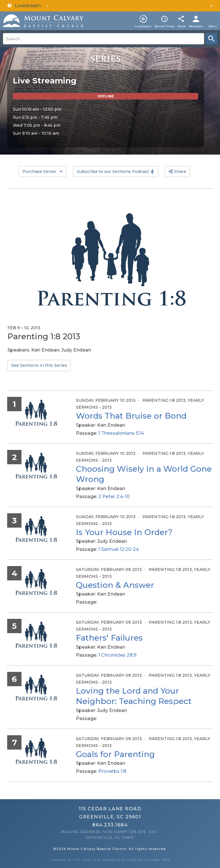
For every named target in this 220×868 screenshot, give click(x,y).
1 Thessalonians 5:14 (121, 433)
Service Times (164, 26)
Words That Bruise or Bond (131, 416)
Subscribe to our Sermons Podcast (113, 171)
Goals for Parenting (115, 754)
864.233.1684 (110, 825)
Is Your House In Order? (124, 532)
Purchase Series (39, 171)
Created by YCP (65, 860)
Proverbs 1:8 (112, 771)
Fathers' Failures (109, 638)
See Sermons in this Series (39, 365)
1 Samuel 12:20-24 (119, 549)
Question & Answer (115, 585)
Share (181, 26)
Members (196, 26)
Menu (213, 26)
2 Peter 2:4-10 (114, 497)
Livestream (143, 26)
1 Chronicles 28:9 (117, 655)
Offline (106, 96)
